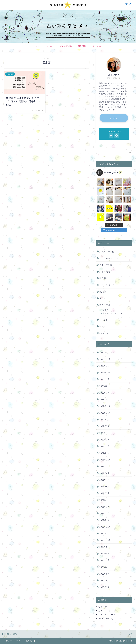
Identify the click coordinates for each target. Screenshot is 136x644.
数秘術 (103, 326)
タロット (104, 320)
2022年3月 (105, 440)
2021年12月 (105, 460)
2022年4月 (105, 433)
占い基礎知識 (66, 46)
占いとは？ (105, 298)
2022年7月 (105, 419)
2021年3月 (105, 507)
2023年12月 (105, 359)
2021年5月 (105, 493)
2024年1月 (105, 352)
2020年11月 (105, 533)
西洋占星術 (105, 305)
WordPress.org (106, 618)
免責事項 (29, 641)
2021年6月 (105, 487)
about (50, 46)
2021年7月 (105, 480)
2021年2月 (105, 513)
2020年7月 (105, 560)
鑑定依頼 (82, 46)
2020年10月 (105, 540)
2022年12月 (105, 406)
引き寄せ (104, 278)
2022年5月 (105, 426)
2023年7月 (105, 393)
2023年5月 (105, 399)
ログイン (103, 607)
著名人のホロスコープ (112, 313)
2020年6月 (105, 567)
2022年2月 (105, 446)
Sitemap (97, 46)
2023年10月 (105, 373)
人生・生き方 (106, 265)
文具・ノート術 (107, 251)
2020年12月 (105, 527)
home (38, 46)
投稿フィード (105, 611)
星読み (105, 310)
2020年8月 (105, 554)
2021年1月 (105, 520)
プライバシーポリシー (14, 641)
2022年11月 (105, 413)
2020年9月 (105, 547)
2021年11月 (105, 466)
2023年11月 (105, 366)
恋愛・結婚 (105, 272)
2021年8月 (105, 473)
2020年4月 (105, 580)
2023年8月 (105, 386)
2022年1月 (105, 453)
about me (104, 333)
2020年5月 (105, 574)
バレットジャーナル (109, 258)
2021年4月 (105, 500)
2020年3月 (105, 587)
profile (114, 118)
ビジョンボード (107, 285)
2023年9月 (105, 379)
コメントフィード (107, 614)
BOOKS (103, 292)
